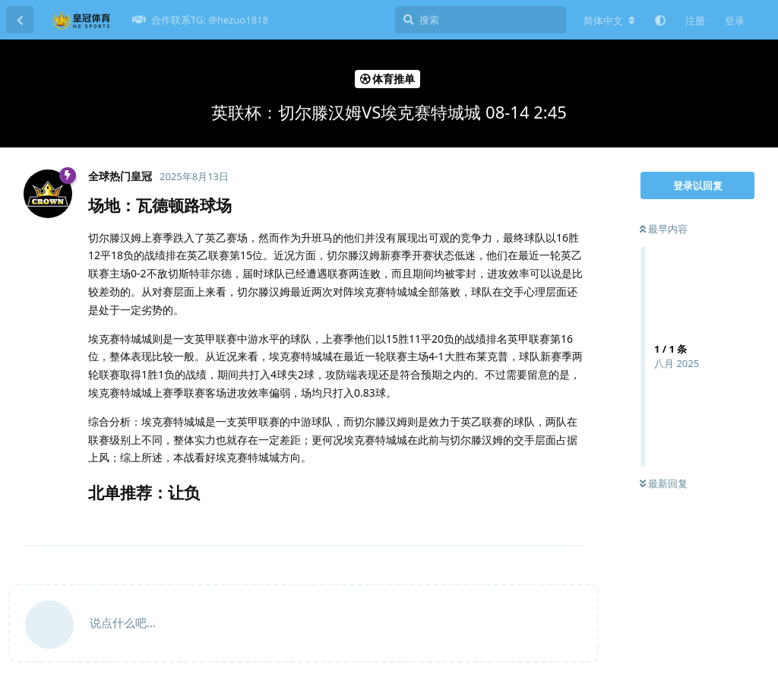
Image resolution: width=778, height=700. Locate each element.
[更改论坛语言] (609, 21)
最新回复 (664, 483)
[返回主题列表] (20, 20)
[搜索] (481, 20)
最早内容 (664, 229)
